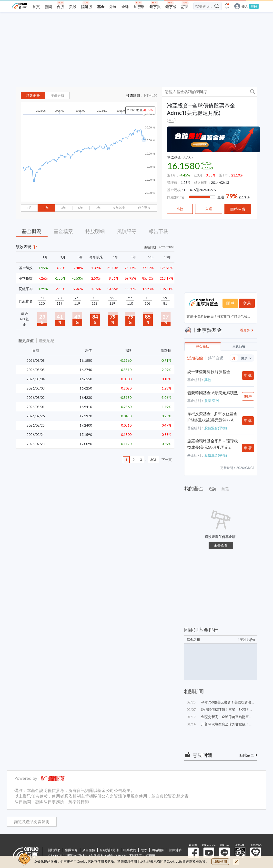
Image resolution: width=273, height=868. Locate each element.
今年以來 (119, 208)
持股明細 (95, 231)
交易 (247, 303)
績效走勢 (33, 96)
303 (153, 460)
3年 (63, 208)
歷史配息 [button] (47, 341)
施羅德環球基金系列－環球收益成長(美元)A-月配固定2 (213, 444)
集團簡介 (71, 850)
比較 (180, 209)
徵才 (144, 850)
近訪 (212, 489)
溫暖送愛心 (256, 853)
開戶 (230, 303)
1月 (29, 208)
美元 (171, 120)
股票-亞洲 (212, 401)
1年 (46, 208)
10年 (97, 208)
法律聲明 (175, 850)
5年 (80, 208)
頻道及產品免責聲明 (32, 822)
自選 (225, 489)
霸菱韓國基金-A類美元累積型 (213, 393)
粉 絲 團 (193, 853)
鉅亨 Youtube (209, 853)
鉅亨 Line (224, 853)
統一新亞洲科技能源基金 (209, 372)
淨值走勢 (57, 96)
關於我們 (54, 850)
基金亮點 (202, 346)
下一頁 (167, 460)
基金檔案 (63, 231)
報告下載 (159, 231)
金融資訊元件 (109, 850)
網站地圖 (158, 850)
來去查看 (221, 545)
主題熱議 (239, 346)
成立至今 (144, 208)
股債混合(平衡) (216, 428)
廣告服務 (89, 850)
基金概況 (32, 231)
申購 (248, 375)
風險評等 (127, 231)
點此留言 (247, 755)
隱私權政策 (197, 861)
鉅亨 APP (240, 853)
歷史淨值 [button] (26, 341)
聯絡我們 (130, 850)
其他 (208, 380)
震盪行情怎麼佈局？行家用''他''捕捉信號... (218, 317)
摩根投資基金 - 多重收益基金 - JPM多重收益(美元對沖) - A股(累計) (214, 417)
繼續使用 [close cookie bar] (220, 862)
